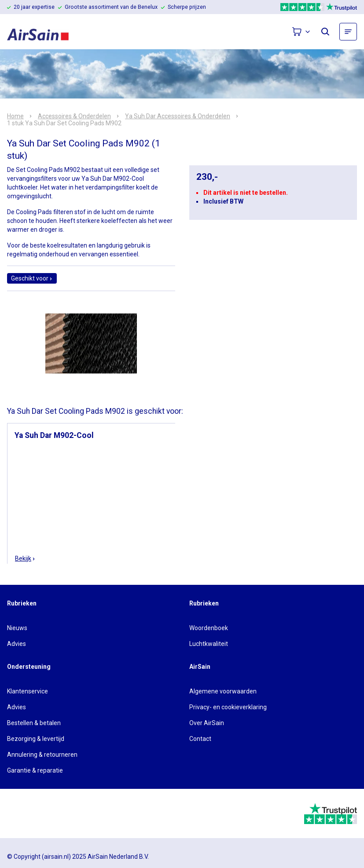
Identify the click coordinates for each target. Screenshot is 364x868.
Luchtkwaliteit (209, 644)
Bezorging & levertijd (36, 739)
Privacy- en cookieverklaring (228, 707)
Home (15, 116)
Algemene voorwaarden (223, 691)
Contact (200, 739)
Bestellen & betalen (34, 723)
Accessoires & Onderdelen (74, 116)
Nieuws (17, 628)
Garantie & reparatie (35, 770)
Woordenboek (209, 628)
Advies (17, 644)
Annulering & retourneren (42, 755)
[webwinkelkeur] (31, 813)
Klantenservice (28, 691)
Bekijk (25, 558)
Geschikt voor (32, 278)
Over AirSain (207, 723)
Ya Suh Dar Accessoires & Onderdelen (178, 116)
